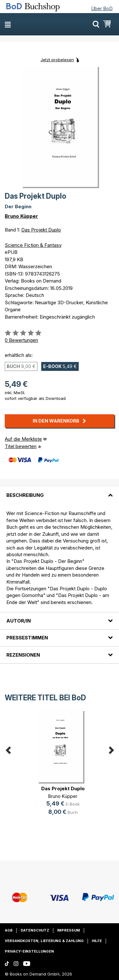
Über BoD (102, 8)
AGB (9, 930)
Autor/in (19, 621)
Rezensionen (23, 655)
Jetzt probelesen (57, 60)
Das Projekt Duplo (41, 230)
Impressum (69, 930)
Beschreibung (25, 495)
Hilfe (97, 941)
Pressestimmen (27, 638)
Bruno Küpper (21, 216)
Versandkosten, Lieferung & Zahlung (44, 941)
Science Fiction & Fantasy (33, 245)
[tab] (60, 491)
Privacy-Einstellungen (29, 951)
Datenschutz (35, 930)
